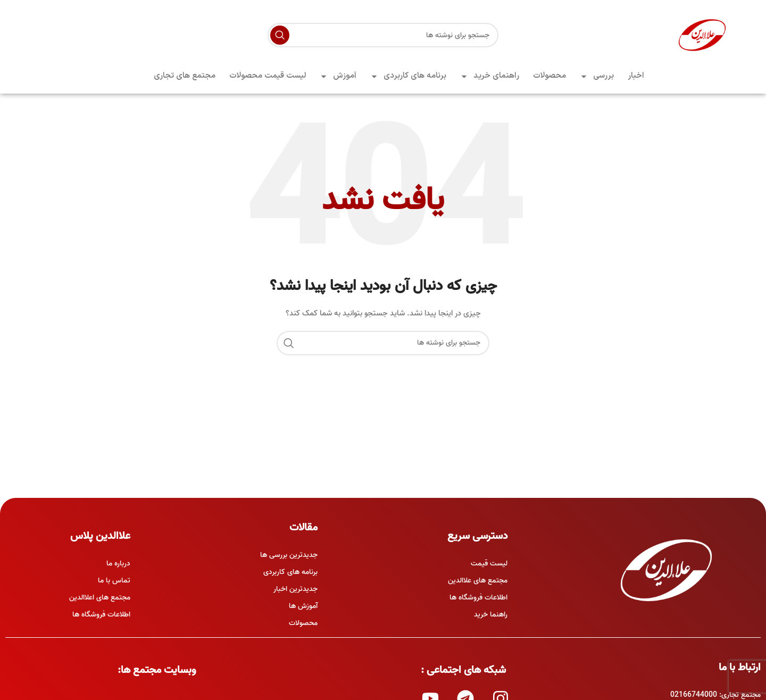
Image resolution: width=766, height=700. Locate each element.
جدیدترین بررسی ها (289, 555)
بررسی (597, 76)
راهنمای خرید (490, 76)
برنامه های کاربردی (408, 76)
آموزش (338, 76)
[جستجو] (383, 35)
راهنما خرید (491, 615)
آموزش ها (303, 606)
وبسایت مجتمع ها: (157, 670)
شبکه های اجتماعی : (463, 670)
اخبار (636, 76)
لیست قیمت (489, 564)
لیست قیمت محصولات (268, 76)
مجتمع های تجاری (185, 76)
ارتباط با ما (740, 668)
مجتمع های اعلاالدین (100, 598)
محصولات (549, 76)
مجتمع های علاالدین (478, 581)
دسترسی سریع (477, 536)
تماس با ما (114, 581)
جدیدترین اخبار (295, 589)
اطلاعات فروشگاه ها (478, 598)
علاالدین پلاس (100, 536)
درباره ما (118, 564)
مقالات (303, 528)
